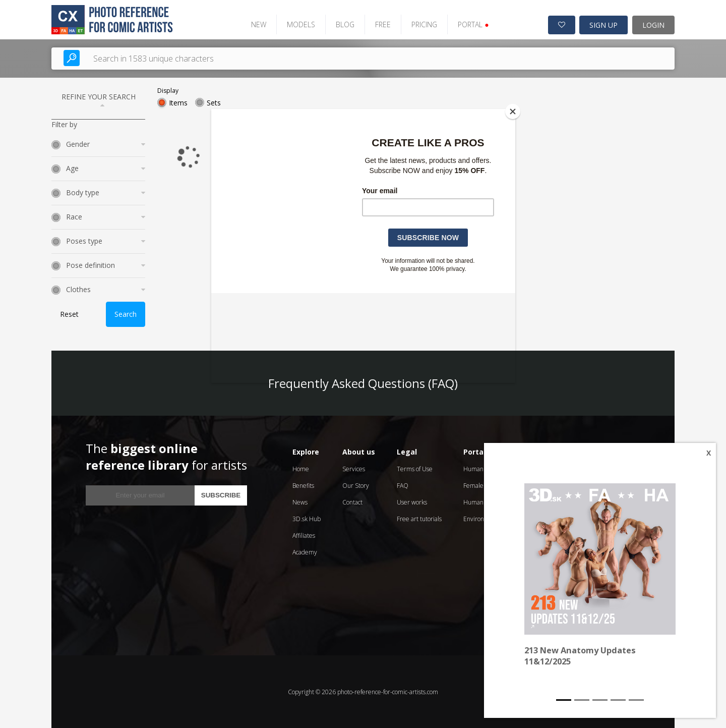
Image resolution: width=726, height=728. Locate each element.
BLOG (344, 24)
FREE (381, 24)
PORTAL (472, 24)
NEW (257, 24)
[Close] (513, 111)
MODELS (299, 24)
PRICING (423, 24)
